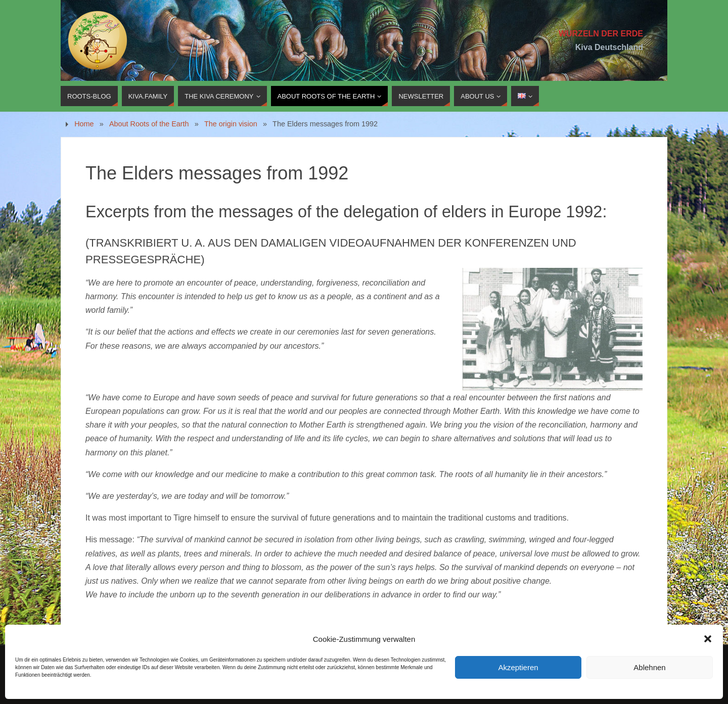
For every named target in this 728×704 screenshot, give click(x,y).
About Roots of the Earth (149, 124)
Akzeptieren (518, 667)
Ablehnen (649, 667)
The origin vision (231, 124)
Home (84, 124)
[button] (708, 639)
